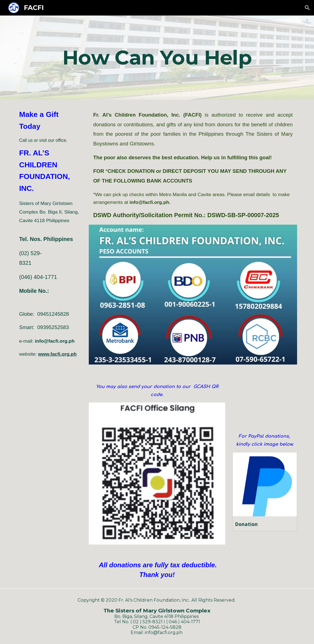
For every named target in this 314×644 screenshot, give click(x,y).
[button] (307, 8)
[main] (157, 58)
